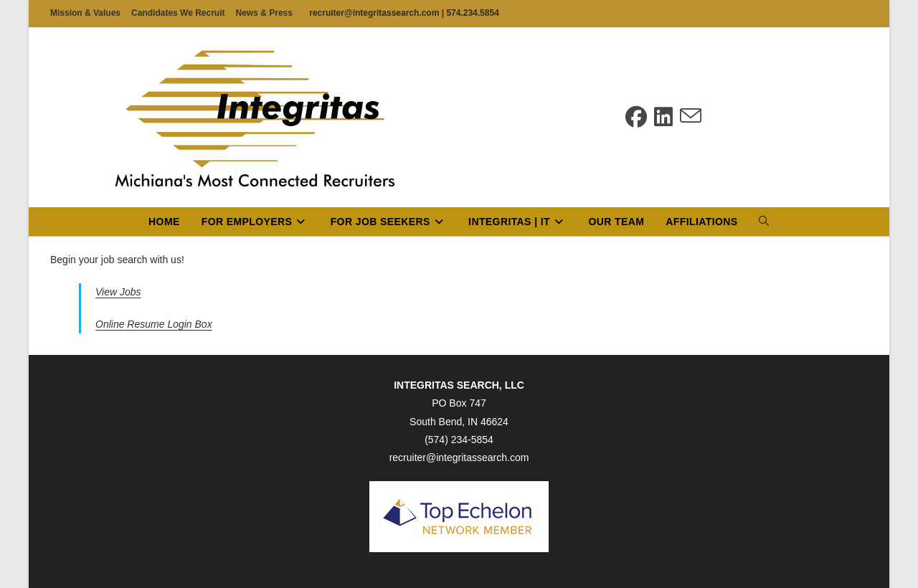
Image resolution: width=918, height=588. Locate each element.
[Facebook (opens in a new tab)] (636, 117)
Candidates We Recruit (178, 13)
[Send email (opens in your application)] (691, 117)
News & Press (264, 13)
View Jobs (118, 292)
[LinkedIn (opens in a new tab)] (663, 117)
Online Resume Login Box (154, 324)
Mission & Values (85, 13)
